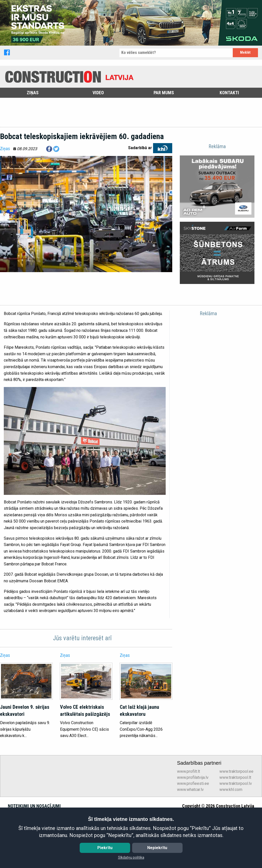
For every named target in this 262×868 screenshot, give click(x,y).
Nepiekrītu (157, 848)
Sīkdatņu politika (131, 857)
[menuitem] (33, 93)
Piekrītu (105, 848)
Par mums (164, 93)
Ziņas (33, 93)
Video (98, 93)
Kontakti (229, 93)
